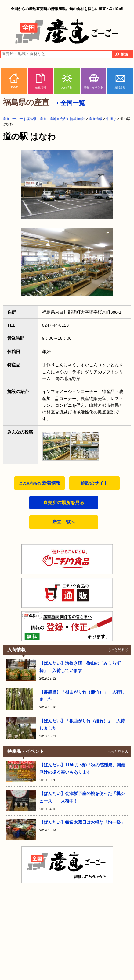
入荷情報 (67, 87)
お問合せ (120, 87)
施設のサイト (94, 483)
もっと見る (116, 650)
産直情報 (41, 87)
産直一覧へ (64, 522)
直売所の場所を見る (64, 502)
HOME (14, 87)
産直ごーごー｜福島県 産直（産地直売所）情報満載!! (44, 119)
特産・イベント (94, 87)
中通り (111, 119)
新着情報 (40, 483)
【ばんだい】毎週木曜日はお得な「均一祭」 (82, 822)
